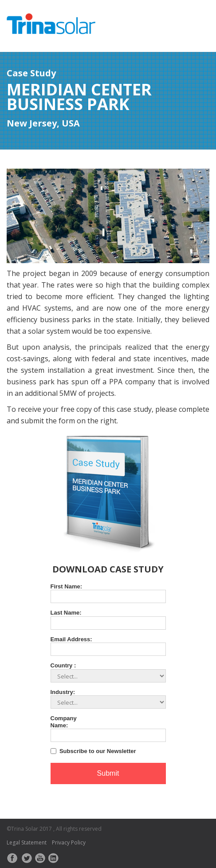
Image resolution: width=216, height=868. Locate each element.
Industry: (63, 692)
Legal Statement (27, 842)
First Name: (67, 586)
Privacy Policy (69, 842)
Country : (63, 665)
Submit (108, 773)
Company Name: (64, 722)
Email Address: (71, 639)
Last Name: (66, 613)
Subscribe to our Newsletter (98, 751)
